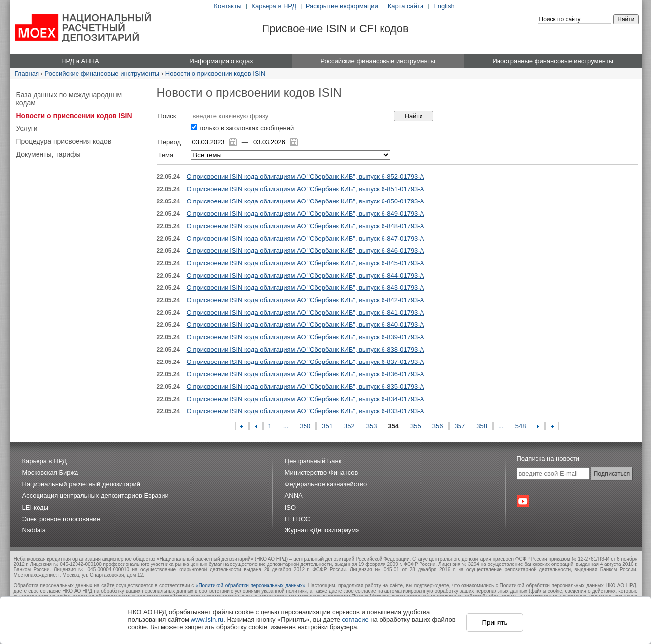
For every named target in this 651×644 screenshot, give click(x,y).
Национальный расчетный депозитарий (81, 484)
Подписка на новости (548, 459)
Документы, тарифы (49, 154)
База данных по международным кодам (69, 99)
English (444, 6)
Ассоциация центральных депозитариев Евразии (96, 496)
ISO (290, 507)
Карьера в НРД (274, 6)
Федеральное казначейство (326, 484)
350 (306, 426)
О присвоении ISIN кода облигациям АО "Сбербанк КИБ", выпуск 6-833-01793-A (306, 411)
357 (460, 426)
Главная (27, 73)
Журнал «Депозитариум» (322, 530)
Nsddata (34, 530)
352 (349, 426)
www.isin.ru (207, 620)
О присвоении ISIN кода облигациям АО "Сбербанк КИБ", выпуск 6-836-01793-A (306, 374)
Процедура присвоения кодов (64, 141)
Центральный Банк (313, 461)
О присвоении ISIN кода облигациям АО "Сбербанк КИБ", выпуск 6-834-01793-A (306, 399)
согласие (355, 620)
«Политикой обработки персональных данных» (251, 585)
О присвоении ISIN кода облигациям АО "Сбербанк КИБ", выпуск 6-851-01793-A (306, 189)
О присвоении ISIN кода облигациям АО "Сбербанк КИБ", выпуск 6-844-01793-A (306, 275)
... (286, 426)
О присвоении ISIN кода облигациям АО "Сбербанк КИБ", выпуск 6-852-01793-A (306, 177)
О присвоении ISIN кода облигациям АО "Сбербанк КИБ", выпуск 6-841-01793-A (306, 312)
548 (521, 426)
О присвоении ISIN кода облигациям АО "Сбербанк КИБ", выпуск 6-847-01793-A (306, 238)
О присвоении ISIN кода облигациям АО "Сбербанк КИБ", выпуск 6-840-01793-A (306, 325)
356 (438, 426)
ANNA (294, 496)
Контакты (228, 6)
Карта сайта (406, 6)
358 (482, 426)
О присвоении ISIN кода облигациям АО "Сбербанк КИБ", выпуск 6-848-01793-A (306, 226)
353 (372, 426)
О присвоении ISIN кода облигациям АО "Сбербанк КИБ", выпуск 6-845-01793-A (306, 263)
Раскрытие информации (342, 6)
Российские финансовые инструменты (102, 73)
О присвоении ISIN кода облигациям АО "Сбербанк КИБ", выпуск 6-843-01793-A (306, 288)
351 (327, 426)
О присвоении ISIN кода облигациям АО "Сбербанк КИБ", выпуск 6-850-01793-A (306, 201)
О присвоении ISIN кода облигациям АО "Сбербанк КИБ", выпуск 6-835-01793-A (306, 386)
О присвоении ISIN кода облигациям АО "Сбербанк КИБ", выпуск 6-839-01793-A (306, 337)
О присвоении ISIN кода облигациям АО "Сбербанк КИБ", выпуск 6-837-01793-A (306, 362)
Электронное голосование (61, 519)
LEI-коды (36, 507)
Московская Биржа (50, 472)
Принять (495, 623)
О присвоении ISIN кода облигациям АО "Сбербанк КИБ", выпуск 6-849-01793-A (306, 214)
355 (416, 426)
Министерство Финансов (322, 472)
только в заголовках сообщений (243, 128)
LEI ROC (298, 519)
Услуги (27, 128)
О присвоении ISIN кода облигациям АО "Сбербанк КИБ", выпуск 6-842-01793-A (306, 300)
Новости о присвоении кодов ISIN (215, 73)
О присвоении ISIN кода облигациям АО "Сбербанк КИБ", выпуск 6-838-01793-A (306, 349)
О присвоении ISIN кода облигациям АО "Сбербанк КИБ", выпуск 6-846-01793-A (306, 251)
